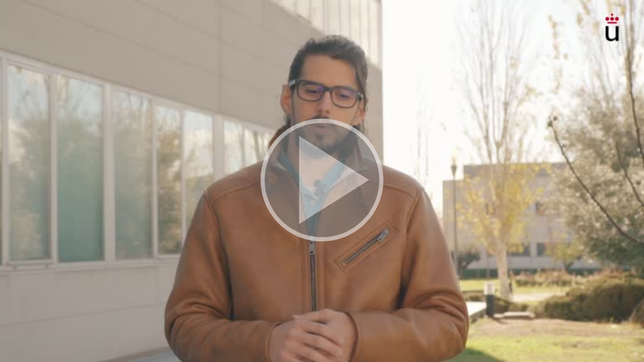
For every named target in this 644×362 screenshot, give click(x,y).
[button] (322, 181)
